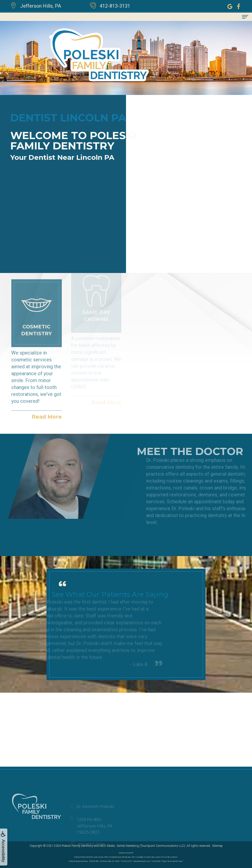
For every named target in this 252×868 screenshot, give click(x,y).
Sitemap (217, 846)
